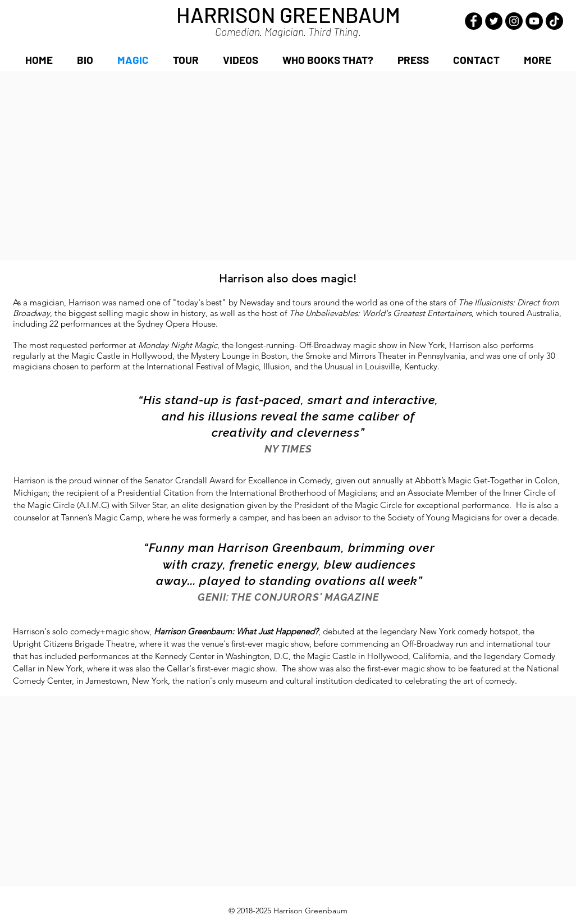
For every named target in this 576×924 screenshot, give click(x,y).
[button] (537, 60)
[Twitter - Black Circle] (494, 21)
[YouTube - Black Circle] (534, 21)
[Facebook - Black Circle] (474, 21)
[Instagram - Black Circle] (514, 21)
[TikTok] (554, 21)
